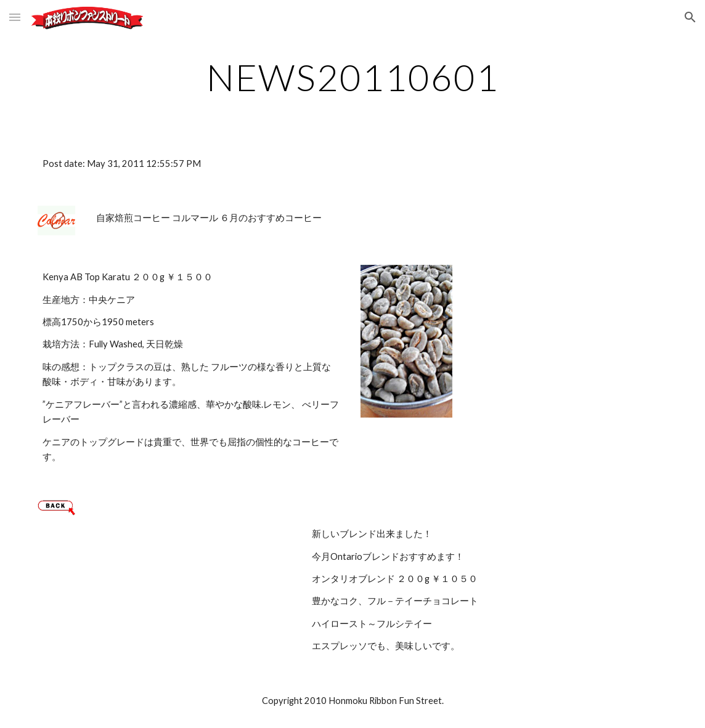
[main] (352, 77)
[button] (15, 17)
